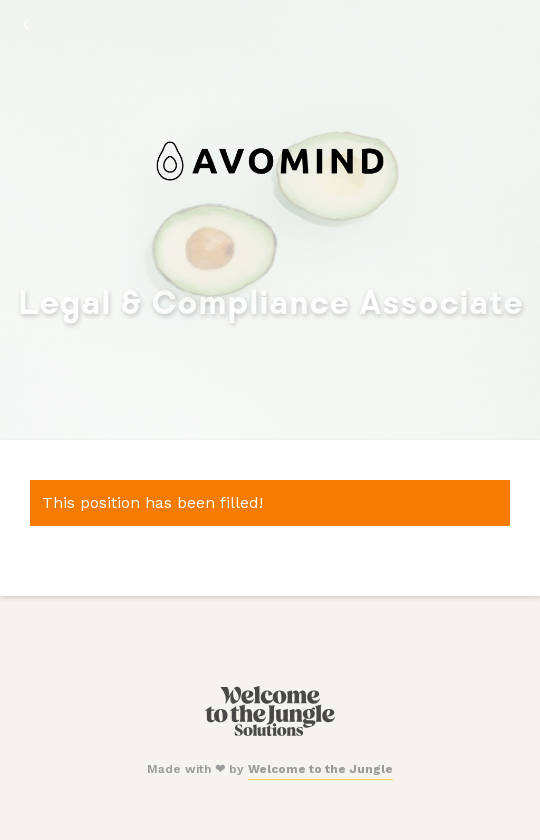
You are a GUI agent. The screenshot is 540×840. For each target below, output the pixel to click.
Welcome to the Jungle (320, 769)
